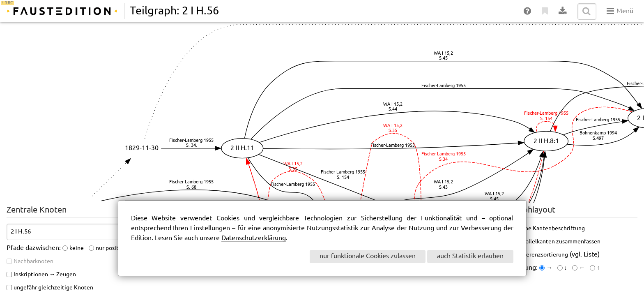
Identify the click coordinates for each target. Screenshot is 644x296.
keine (77, 248)
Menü (620, 11)
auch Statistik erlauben (470, 256)
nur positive (111, 248)
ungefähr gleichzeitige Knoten (53, 288)
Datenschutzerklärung (254, 238)
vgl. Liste (585, 255)
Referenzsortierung (543, 255)
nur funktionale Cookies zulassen (368, 256)
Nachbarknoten (33, 261)
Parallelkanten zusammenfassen (559, 242)
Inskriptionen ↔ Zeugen (45, 275)
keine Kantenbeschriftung (551, 229)
